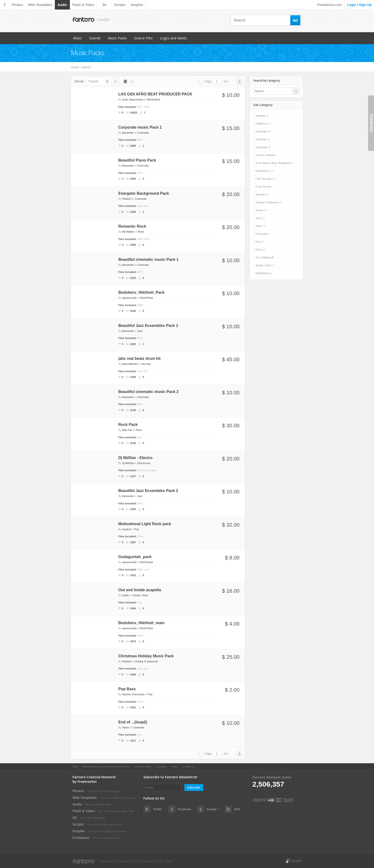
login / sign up (359, 5)
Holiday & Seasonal (146, 661)
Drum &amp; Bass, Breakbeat (275, 163)
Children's (263, 124)
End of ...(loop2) (133, 722)
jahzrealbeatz (130, 364)
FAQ (75, 767)
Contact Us (188, 767)
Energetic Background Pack (144, 193)
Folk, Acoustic (265, 179)
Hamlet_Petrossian (133, 694)
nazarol (126, 529)
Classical (263, 139)
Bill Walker (128, 232)
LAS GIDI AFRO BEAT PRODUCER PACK (155, 94)
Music (78, 38)
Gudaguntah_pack (135, 557)
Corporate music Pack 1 (140, 127)
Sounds (95, 38)
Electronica (144, 463)
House (261, 210)
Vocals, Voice (140, 595)
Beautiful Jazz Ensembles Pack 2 (148, 491)
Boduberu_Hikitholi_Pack (141, 292)
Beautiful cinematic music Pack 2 (148, 392)
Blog (174, 767)
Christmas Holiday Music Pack (146, 656)
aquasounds (129, 298)
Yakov (126, 727)
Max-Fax (127, 430)
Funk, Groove (263, 187)
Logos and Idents (173, 38)
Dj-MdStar (128, 463)
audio (62, 5)
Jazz (140, 331)
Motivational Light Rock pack (145, 524)
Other (261, 226)
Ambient (262, 116)
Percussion (262, 234)
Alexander (128, 133)
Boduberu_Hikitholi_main (141, 623)
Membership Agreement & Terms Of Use (106, 767)
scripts (120, 5)
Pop (137, 529)
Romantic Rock (132, 226)
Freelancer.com (330, 5)
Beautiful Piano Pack (137, 160)
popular (93, 81)
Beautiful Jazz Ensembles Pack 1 (148, 326)
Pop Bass (127, 689)
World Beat (153, 99)
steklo (126, 595)
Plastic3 (127, 199)
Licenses (161, 767)
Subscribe (194, 787)
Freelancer (81, 838)
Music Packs (117, 38)
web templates (40, 5)
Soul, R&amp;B (265, 257)
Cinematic (143, 166)
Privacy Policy (143, 767)
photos (17, 5)
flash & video (83, 5)
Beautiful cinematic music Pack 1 (148, 259)
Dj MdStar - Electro (135, 458)
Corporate (143, 133)
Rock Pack (128, 425)
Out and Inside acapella (140, 590)
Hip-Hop (146, 364)
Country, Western (266, 155)
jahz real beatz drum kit (139, 358)
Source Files (143, 38)
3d (104, 5)
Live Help (296, 860)
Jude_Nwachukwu (133, 99)
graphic (137, 5)
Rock (141, 232)
